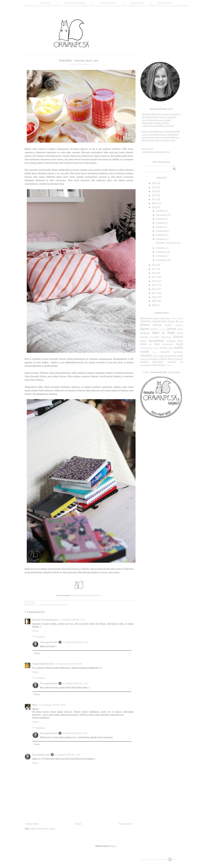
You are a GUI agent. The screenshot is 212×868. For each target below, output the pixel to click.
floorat (145, 325)
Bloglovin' (75, 595)
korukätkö (155, 337)
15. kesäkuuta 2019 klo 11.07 (75, 733)
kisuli (180, 333)
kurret (143, 341)
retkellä (63, 605)
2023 (154, 191)
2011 (154, 293)
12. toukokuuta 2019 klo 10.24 (68, 664)
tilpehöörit (158, 362)
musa (155, 352)
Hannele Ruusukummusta (45, 620)
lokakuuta (160, 219)
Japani (42, 605)
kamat (172, 329)
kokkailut (144, 337)
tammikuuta (161, 260)
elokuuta (160, 227)
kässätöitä (171, 341)
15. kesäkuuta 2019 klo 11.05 (67, 755)
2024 (154, 187)
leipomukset (168, 344)
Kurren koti (108, 3)
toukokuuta (161, 239)
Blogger (113, 846)
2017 (154, 269)
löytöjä (179, 344)
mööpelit (165, 352)
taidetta (144, 362)
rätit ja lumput (175, 359)
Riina (35, 705)
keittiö (180, 329)
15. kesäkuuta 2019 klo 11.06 (75, 683)
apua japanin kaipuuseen (159, 318)
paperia (163, 356)
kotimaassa (166, 337)
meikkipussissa (146, 348)
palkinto (156, 356)
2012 (154, 289)
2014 (154, 281)
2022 (154, 195)
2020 (154, 203)
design (171, 321)
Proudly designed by (158, 859)
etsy (181, 321)
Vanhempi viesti (126, 824)
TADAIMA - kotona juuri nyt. (168, 243)
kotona (52, 605)
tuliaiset (172, 362)
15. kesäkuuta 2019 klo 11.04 (75, 642)
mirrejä (163, 348)
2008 (154, 305)
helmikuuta (161, 256)
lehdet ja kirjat (150, 344)
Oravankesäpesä (75, 3)
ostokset (146, 355)
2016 (154, 273)
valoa (154, 365)
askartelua (146, 321)
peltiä (180, 356)
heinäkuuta (161, 231)
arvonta (174, 318)
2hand (144, 318)
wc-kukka (169, 365)
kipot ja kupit (163, 333)
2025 (154, 183)
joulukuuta (161, 211)
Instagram (165, 3)
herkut (169, 325)
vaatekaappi (146, 365)
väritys (161, 365)
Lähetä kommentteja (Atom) (43, 829)
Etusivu (45, 3)
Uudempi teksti (32, 824)
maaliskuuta (161, 252)
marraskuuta (161, 215)
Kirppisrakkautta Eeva (43, 664)
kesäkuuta (160, 235)
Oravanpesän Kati (49, 642)
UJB (182, 362)
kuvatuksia (156, 341)
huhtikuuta (161, 248)
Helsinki (157, 325)
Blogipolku (83, 595)
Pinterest (98, 595)
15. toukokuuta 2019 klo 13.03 (52, 705)
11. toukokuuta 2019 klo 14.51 (72, 620)
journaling (162, 329)
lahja (180, 341)
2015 (154, 277)
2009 (154, 301)
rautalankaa (153, 359)
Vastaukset (40, 637)
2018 (154, 265)
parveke (172, 356)
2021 (154, 199)
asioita (180, 318)
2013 (154, 285)
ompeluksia (178, 352)
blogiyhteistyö (160, 321)
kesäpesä (145, 333)
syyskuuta (160, 223)
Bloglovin (137, 3)
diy (177, 321)
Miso (171, 348)
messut (156, 348)
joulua (154, 329)
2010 (154, 297)
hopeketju (179, 325)
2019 (154, 207)
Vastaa (35, 631)
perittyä (144, 359)
